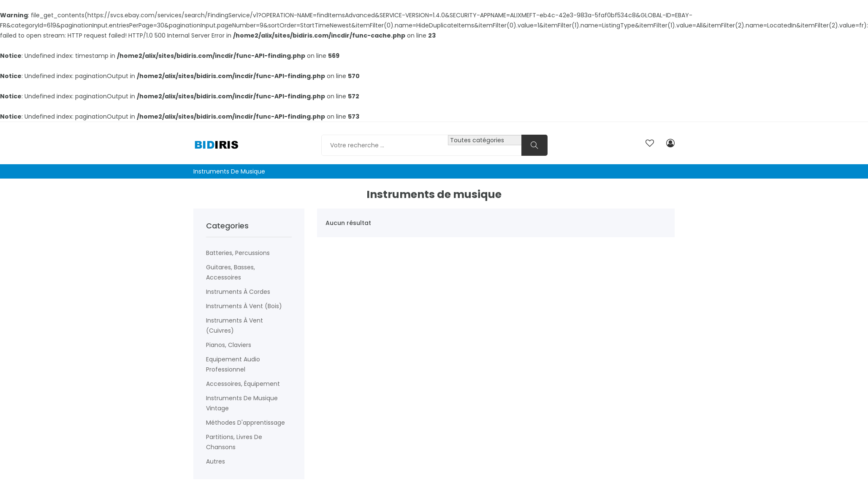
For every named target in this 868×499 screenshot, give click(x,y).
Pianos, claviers (229, 345)
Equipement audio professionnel (233, 364)
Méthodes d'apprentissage (245, 423)
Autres (216, 461)
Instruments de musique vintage (242, 403)
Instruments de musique (229, 171)
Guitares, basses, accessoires (231, 272)
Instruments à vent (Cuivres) (235, 325)
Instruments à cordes (238, 292)
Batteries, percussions (238, 253)
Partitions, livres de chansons (234, 442)
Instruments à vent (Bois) (244, 306)
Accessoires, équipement (243, 384)
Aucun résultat (348, 223)
